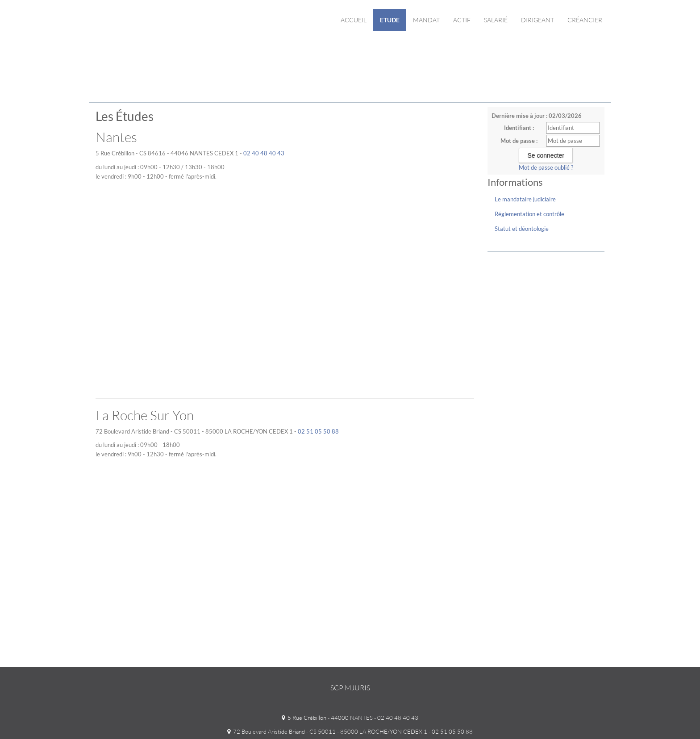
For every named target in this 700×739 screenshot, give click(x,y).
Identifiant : (519, 128)
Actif (462, 20)
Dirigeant (537, 20)
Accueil (354, 20)
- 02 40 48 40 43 (396, 718)
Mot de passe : (519, 141)
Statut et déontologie (522, 229)
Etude (390, 20)
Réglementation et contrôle (529, 214)
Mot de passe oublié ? (546, 167)
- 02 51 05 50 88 (450, 731)
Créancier (585, 20)
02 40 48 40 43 (264, 153)
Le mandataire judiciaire (525, 199)
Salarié (496, 20)
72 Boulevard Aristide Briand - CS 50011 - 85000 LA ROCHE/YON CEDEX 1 (327, 731)
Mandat (426, 20)
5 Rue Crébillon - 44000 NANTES (327, 718)
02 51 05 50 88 (318, 431)
